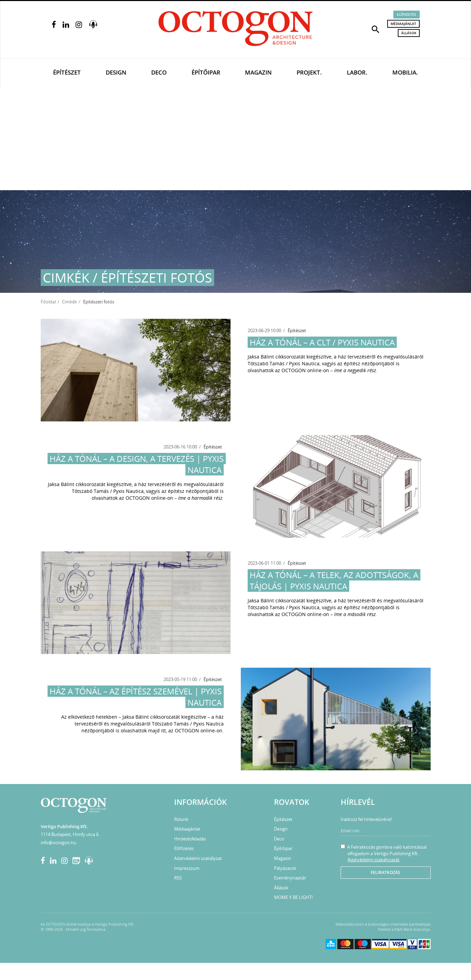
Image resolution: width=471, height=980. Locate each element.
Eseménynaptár (290, 878)
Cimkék (69, 302)
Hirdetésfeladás (190, 839)
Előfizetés (407, 14)
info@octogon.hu (58, 842)
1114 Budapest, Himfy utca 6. (70, 834)
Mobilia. (405, 72)
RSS (178, 878)
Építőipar (206, 72)
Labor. (357, 72)
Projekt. (309, 72)
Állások (409, 33)
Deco (159, 72)
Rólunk (181, 819)
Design (116, 72)
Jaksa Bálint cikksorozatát (276, 357)
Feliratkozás (385, 872)
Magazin (258, 72)
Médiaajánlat (403, 24)
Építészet (67, 72)
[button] (376, 29)
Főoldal (48, 302)
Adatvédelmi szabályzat (198, 858)
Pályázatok (285, 868)
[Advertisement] (236, 139)
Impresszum (187, 868)
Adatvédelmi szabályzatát (374, 860)
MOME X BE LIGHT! (293, 897)
